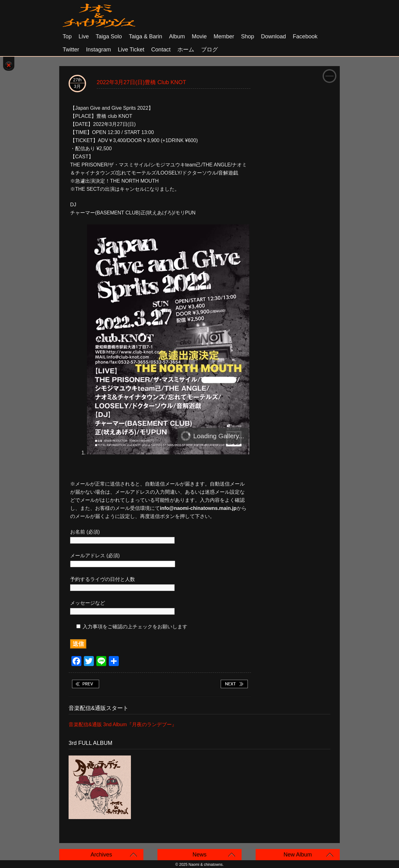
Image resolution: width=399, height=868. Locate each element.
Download (273, 36)
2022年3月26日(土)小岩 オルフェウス (85, 684)
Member (224, 36)
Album (177, 36)
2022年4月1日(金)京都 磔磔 (234, 684)
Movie (199, 36)
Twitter (71, 50)
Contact (161, 50)
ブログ (209, 50)
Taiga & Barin (145, 36)
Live (84, 36)
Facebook (305, 36)
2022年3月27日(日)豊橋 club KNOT (141, 82)
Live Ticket (131, 50)
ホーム (186, 50)
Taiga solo (109, 36)
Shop (248, 36)
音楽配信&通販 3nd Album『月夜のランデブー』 (123, 724)
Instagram (99, 50)
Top (67, 36)
